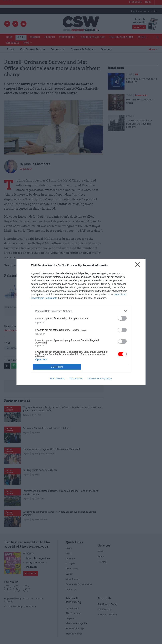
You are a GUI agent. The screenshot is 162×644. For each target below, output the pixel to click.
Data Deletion (57, 379)
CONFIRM (57, 367)
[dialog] (81, 322)
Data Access (76, 379)
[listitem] (81, 311)
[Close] (139, 266)
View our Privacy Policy (100, 379)
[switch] (122, 318)
